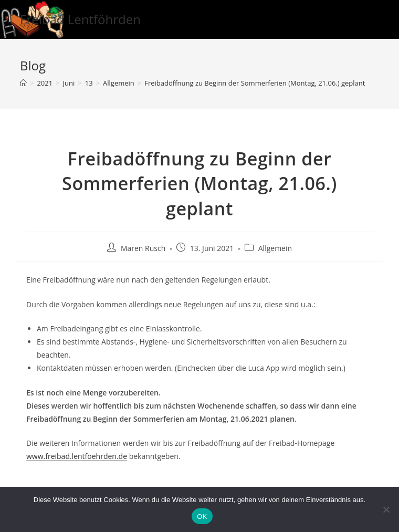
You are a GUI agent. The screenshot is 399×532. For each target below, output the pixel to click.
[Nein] (386, 509)
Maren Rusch (143, 248)
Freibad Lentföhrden (80, 19)
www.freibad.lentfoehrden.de (77, 456)
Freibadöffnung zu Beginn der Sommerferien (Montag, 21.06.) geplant (255, 83)
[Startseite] (23, 83)
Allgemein (275, 248)
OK (202, 517)
